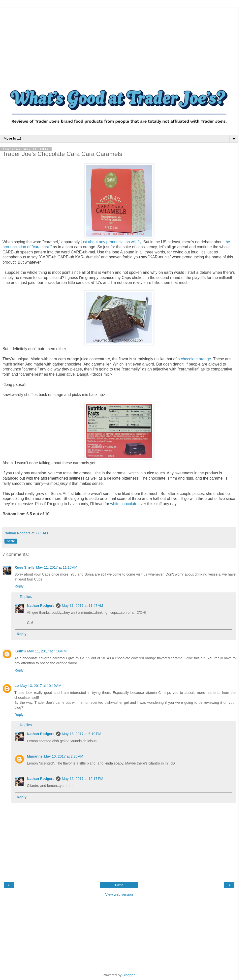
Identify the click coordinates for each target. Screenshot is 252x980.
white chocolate (124, 504)
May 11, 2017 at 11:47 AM (83, 606)
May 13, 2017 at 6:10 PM (82, 734)
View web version (119, 894)
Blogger (129, 975)
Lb (17, 686)
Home (119, 885)
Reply (19, 586)
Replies (26, 597)
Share (11, 541)
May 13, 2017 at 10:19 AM (41, 686)
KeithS (20, 651)
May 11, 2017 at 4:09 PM (47, 651)
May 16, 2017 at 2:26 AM (64, 756)
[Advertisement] (119, 42)
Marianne (35, 756)
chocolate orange (196, 359)
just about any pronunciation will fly (111, 242)
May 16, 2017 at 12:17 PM (83, 779)
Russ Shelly (25, 567)
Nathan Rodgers (41, 606)
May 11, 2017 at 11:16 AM (57, 567)
